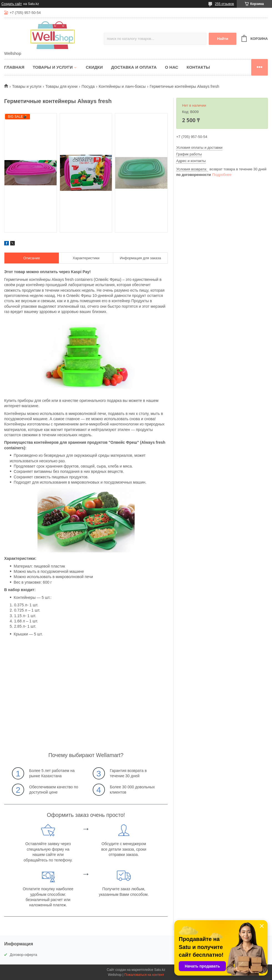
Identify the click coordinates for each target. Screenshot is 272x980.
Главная (14, 67)
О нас (172, 67)
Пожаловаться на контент (144, 975)
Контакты (198, 67)
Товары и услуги (53, 67)
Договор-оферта (23, 955)
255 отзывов (224, 4)
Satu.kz (160, 970)
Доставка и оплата (134, 67)
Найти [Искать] (223, 39)
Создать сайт (12, 4)
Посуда (88, 86)
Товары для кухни (62, 86)
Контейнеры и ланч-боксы (122, 86)
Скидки (94, 67)
